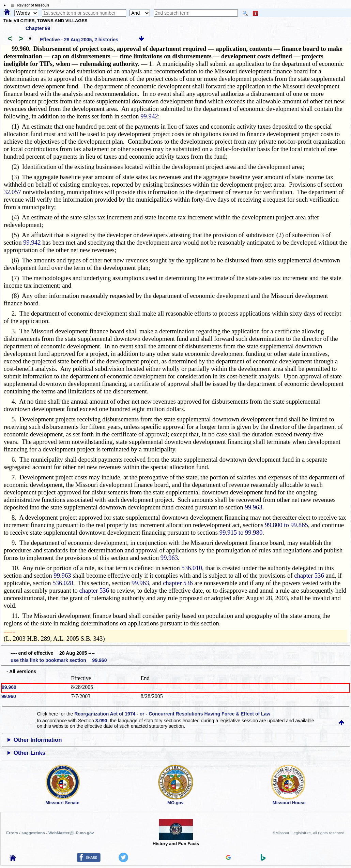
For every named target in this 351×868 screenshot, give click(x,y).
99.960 (9, 687)
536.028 (63, 583)
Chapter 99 (38, 28)
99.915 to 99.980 (241, 532)
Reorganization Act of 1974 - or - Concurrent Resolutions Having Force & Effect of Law (172, 714)
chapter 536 (309, 575)
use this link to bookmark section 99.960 (59, 660)
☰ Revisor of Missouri (28, 5)
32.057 (12, 192)
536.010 (192, 568)
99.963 (253, 507)
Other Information (38, 740)
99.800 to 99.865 (286, 525)
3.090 (101, 721)
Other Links (29, 753)
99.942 (149, 116)
